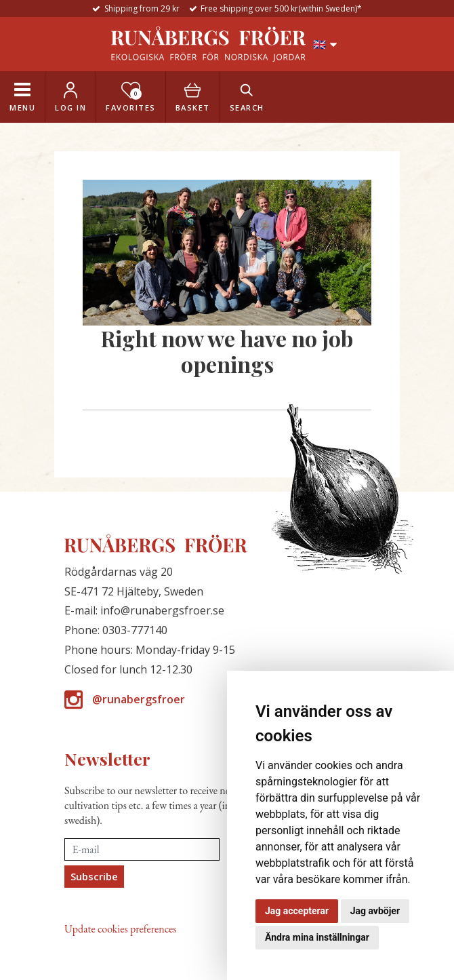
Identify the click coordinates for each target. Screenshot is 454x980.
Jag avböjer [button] (375, 911)
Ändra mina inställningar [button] (317, 937)
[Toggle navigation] (22, 97)
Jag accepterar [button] (297, 911)
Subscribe (94, 876)
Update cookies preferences (120, 929)
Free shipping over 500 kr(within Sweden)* (281, 8)
